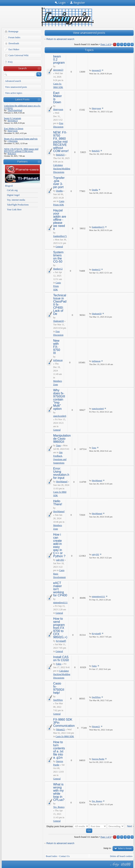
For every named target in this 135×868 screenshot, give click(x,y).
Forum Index (14, 37)
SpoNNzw (58, 700)
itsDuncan (58, 360)
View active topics (14, 93)
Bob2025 (60, 155)
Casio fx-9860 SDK (65, 736)
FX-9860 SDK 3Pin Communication (64, 723)
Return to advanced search (60, 39)
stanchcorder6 (60, 416)
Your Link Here (14, 210)
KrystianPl (61, 641)
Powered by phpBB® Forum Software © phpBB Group (126, 865)
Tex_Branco (59, 807)
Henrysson (58, 109)
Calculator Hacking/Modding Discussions (62, 169)
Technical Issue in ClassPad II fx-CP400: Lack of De (60, 305)
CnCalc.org (12, 190)
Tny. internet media (16, 200)
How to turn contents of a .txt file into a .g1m (59, 750)
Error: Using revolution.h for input (61, 473)
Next (129, 826)
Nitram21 (61, 729)
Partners (23, 161)
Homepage (13, 31)
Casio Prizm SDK (57, 286)
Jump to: (108, 848)
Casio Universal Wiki (18, 55)
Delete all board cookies (121, 856)
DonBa (59, 191)
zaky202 (60, 560)
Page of (106, 44)
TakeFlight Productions (18, 205)
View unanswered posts (16, 87)
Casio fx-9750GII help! (59, 688)
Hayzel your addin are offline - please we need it (60, 220)
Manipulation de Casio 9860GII (62, 439)
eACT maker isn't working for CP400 (60, 589)
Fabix (59, 664)
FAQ (10, 62)
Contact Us (64, 856)
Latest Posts (22, 99)
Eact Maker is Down (57, 98)
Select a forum (125, 849)
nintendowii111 (60, 603)
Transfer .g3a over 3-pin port (59, 182)
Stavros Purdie (98, 759)
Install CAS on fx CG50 (61, 659)
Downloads (14, 43)
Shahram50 (59, 321)
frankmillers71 (60, 236)
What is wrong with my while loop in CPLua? (59, 792)
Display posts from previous (68, 826)
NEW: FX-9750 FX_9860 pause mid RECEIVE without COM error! (61, 142)
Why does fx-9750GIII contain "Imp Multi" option (59, 399)
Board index (52, 856)
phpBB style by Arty (114, 865)
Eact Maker (14, 49)
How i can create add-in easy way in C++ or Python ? (59, 545)
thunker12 (58, 269)
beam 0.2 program (59, 60)
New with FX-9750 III (57, 347)
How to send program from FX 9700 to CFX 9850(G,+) (60, 628)
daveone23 (58, 70)
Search (23, 68)
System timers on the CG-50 (58, 257)
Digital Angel (13, 195)
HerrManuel (62, 482)
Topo (59, 445)
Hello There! (58, 503)
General (59, 247)
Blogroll (9, 186)
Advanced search (13, 81)
